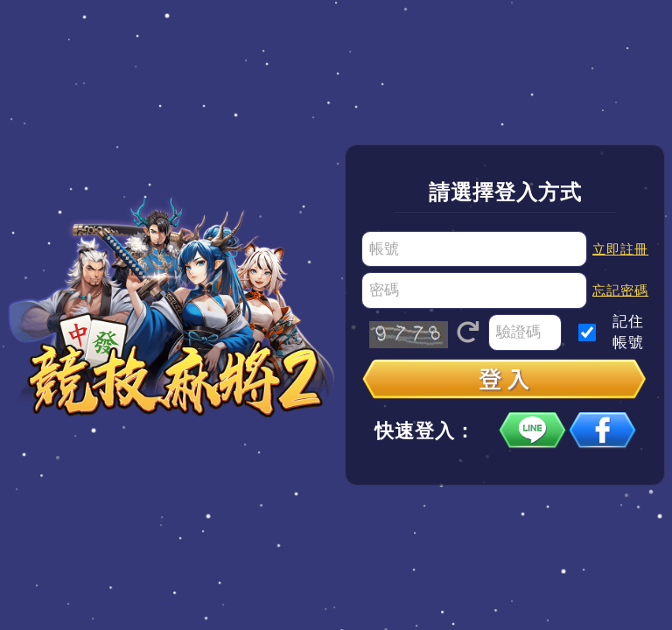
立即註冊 (620, 249)
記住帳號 (628, 332)
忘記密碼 (620, 290)
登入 (505, 380)
